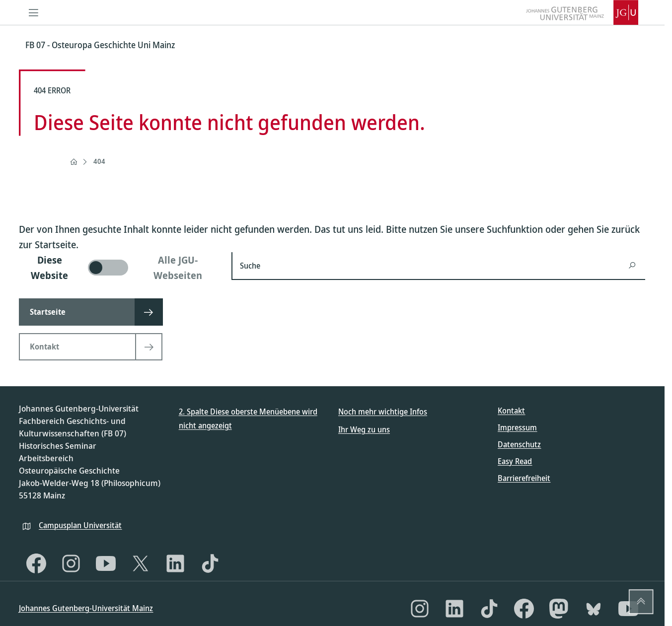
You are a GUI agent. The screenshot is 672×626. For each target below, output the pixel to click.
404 (99, 161)
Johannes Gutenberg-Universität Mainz (86, 608)
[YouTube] (106, 563)
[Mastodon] (559, 609)
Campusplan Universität (80, 525)
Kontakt (511, 411)
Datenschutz (519, 444)
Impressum (517, 427)
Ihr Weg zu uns (364, 429)
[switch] (119, 268)
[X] (141, 563)
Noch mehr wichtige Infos (383, 412)
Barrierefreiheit (524, 478)
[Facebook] (36, 563)
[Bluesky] (594, 609)
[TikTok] (210, 563)
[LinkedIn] (175, 563)
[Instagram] (71, 563)
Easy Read (515, 461)
